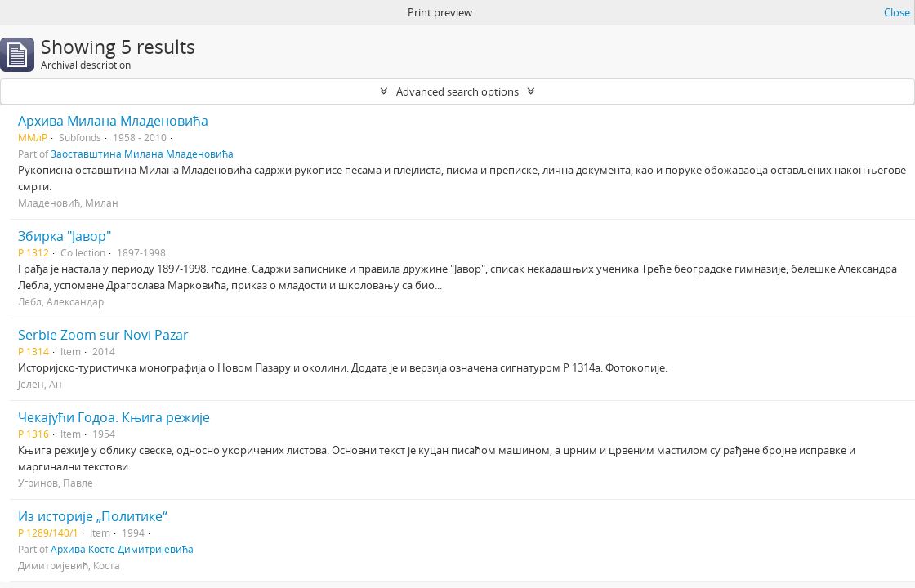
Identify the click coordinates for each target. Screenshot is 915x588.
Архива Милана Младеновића (113, 121)
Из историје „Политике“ (93, 516)
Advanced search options (457, 91)
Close (897, 12)
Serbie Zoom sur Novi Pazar (103, 335)
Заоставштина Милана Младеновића (142, 154)
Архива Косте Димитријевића (122, 549)
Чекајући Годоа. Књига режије (114, 417)
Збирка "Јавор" (65, 236)
